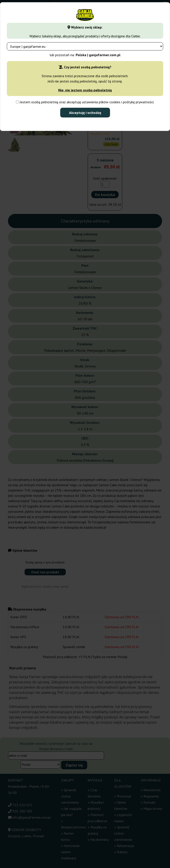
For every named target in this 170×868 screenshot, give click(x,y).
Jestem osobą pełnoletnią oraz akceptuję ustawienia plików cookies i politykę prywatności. (85, 102)
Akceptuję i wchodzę (85, 113)
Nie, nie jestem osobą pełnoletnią (85, 90)
